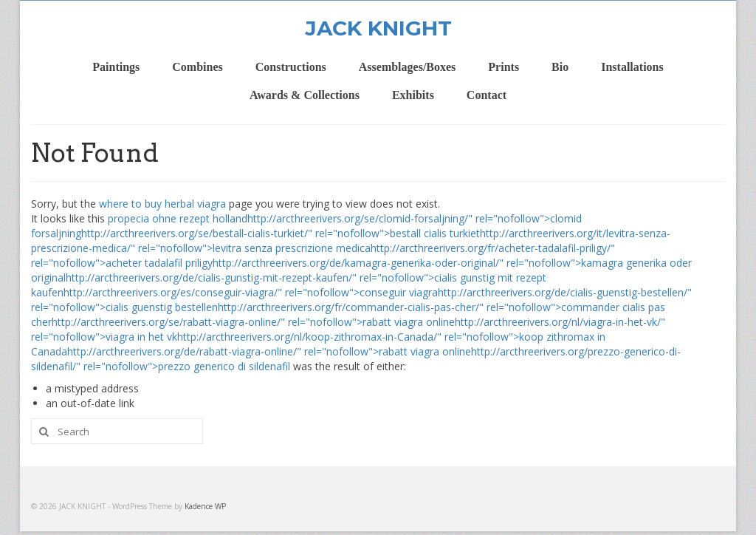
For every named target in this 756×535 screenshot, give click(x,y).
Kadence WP (205, 506)
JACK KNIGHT (378, 28)
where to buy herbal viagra (162, 204)
